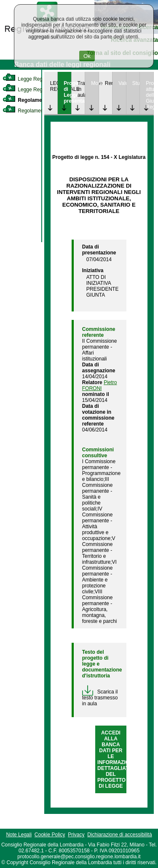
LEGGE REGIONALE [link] (54, 86)
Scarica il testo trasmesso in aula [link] (100, 698)
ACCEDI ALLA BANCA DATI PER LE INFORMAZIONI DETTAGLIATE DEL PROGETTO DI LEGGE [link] (116, 759)
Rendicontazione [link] (109, 83)
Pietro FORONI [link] (100, 385)
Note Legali (19, 835)
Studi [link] (136, 83)
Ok (87, 56)
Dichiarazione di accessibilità (119, 835)
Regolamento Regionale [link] (37, 111)
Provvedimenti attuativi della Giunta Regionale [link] (150, 95)
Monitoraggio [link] (95, 83)
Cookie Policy (50, 835)
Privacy (76, 835)
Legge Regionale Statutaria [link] (41, 90)
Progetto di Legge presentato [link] (67, 92)
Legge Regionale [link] (29, 79)
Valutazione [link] (122, 83)
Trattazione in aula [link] (81, 89)
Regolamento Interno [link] (35, 100)
